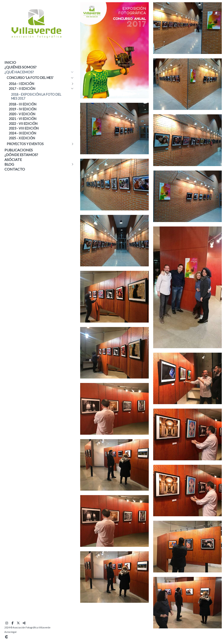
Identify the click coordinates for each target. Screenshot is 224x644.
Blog (9, 164)
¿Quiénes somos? (20, 67)
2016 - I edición (21, 84)
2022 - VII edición (23, 124)
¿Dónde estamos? (21, 155)
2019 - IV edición (23, 109)
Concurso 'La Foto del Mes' (30, 78)
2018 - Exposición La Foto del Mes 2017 (36, 96)
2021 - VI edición (23, 119)
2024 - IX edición (22, 133)
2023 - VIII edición (24, 128)
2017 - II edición (22, 89)
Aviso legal (10, 632)
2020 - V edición (22, 114)
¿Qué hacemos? (19, 72)
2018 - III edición (23, 104)
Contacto (15, 169)
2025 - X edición (22, 138)
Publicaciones (19, 150)
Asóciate (13, 159)
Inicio (10, 62)
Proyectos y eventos (25, 144)
